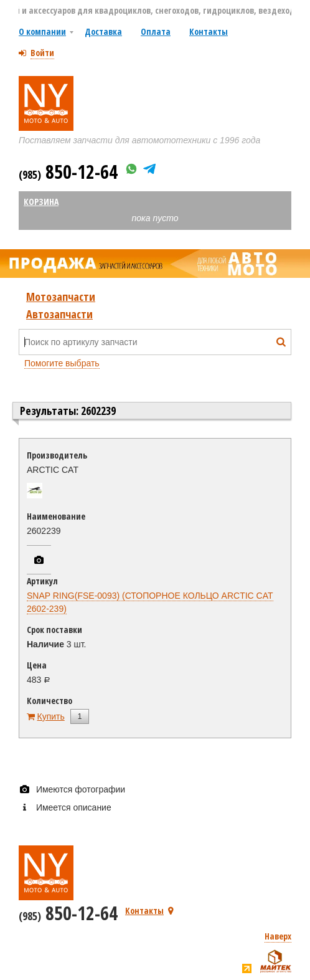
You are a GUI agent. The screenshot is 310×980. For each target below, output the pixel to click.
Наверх (278, 936)
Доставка (103, 31)
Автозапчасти (59, 314)
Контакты (209, 31)
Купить (51, 716)
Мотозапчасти (61, 297)
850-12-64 (68, 172)
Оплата (156, 31)
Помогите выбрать (62, 363)
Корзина (41, 202)
